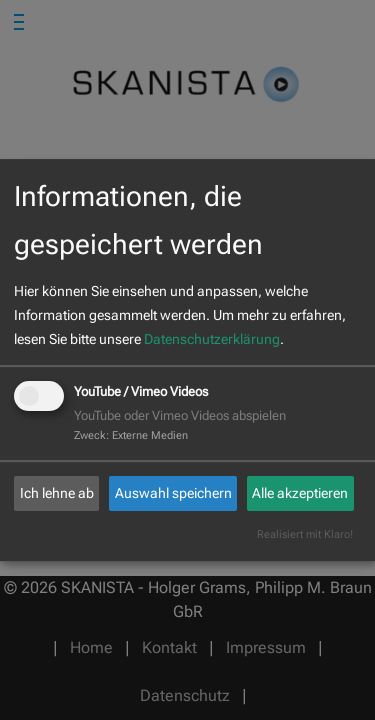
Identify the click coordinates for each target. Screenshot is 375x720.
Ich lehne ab (57, 493)
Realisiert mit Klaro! (305, 534)
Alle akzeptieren (300, 493)
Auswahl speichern (173, 493)
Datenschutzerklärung (212, 339)
